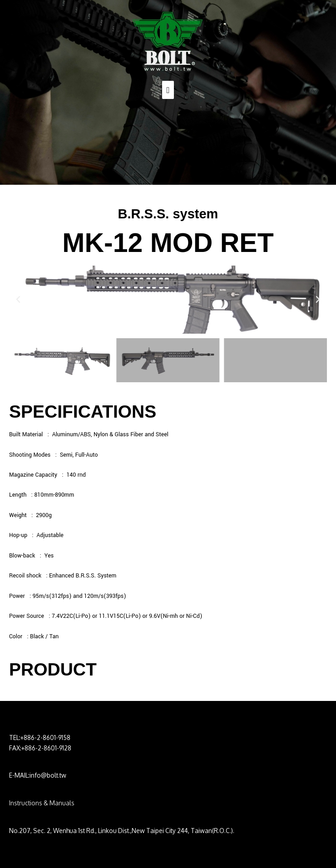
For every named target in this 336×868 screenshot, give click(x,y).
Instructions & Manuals (42, 803)
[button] (18, 300)
